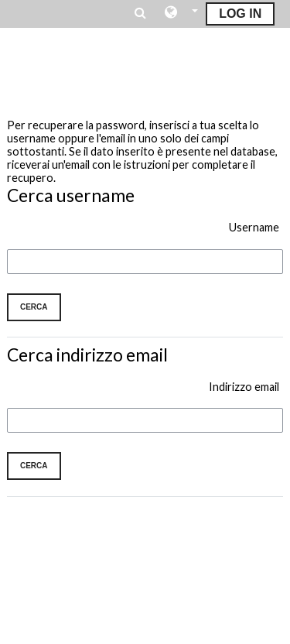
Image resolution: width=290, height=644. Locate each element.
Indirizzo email (244, 387)
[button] (181, 13)
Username (254, 227)
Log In (240, 14)
